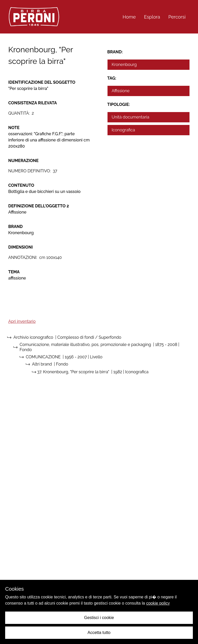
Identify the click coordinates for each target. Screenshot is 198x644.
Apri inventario (22, 321)
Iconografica (123, 130)
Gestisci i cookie (99, 618)
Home (129, 17)
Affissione (121, 91)
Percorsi (177, 17)
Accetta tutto (99, 633)
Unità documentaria (130, 117)
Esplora (152, 17)
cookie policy (158, 603)
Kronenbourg (124, 65)
